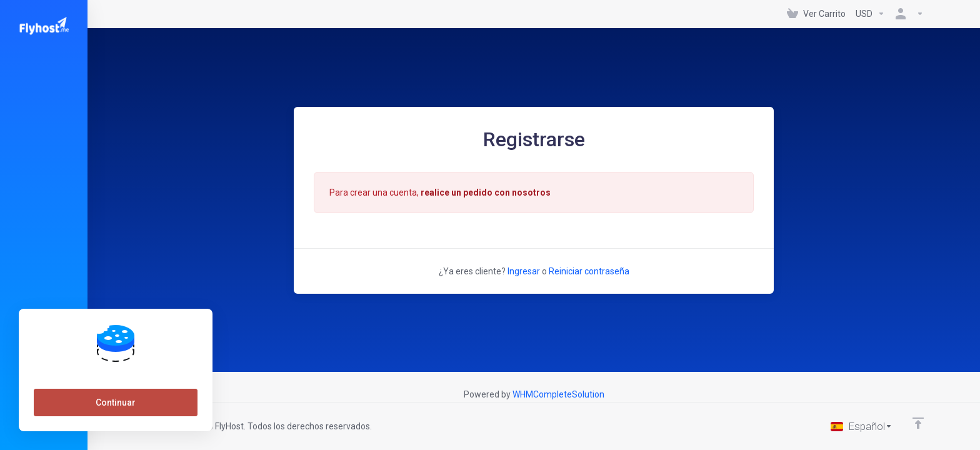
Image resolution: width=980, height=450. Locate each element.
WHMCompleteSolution (558, 394)
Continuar (116, 402)
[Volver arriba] (918, 423)
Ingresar (524, 271)
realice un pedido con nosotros (486, 192)
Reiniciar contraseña (589, 271)
